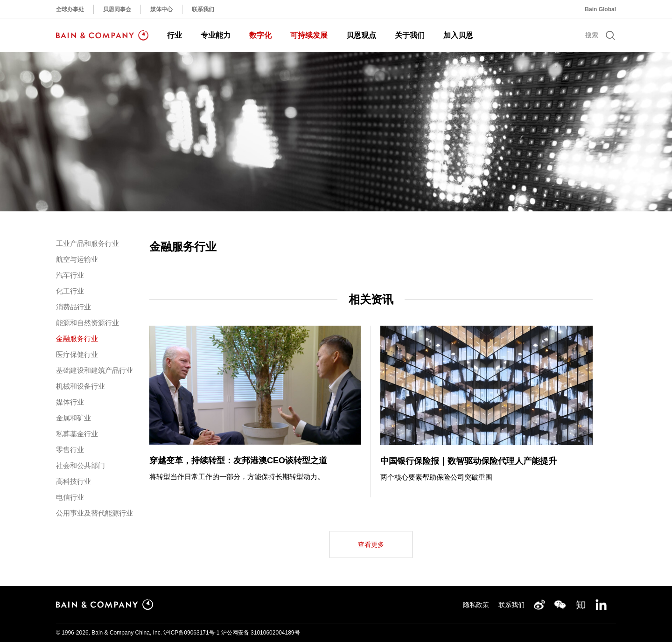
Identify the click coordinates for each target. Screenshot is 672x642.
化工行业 (70, 291)
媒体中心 (161, 9)
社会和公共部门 (80, 465)
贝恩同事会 (117, 9)
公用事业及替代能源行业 (94, 513)
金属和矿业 (73, 418)
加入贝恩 (458, 35)
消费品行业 (73, 307)
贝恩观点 (361, 35)
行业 (175, 35)
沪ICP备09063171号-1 (191, 633)
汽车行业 (70, 275)
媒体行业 (70, 402)
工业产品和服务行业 (87, 243)
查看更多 (371, 544)
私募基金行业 (77, 434)
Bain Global (600, 9)
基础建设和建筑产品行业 (94, 370)
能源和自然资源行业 (87, 323)
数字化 (260, 35)
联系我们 (203, 9)
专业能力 (216, 35)
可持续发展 (309, 35)
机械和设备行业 (80, 386)
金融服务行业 (77, 338)
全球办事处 (70, 9)
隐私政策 (476, 605)
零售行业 (70, 450)
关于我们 (410, 35)
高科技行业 (73, 481)
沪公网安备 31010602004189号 (261, 633)
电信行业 (70, 497)
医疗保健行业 (77, 354)
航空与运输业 (77, 259)
